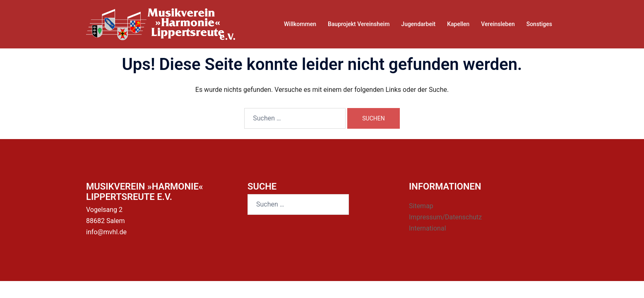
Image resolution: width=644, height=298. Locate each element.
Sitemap (421, 206)
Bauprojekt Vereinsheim (359, 24)
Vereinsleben (498, 24)
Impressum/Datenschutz (445, 217)
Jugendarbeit (418, 24)
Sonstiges (539, 24)
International (428, 228)
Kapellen (458, 24)
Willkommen (300, 24)
